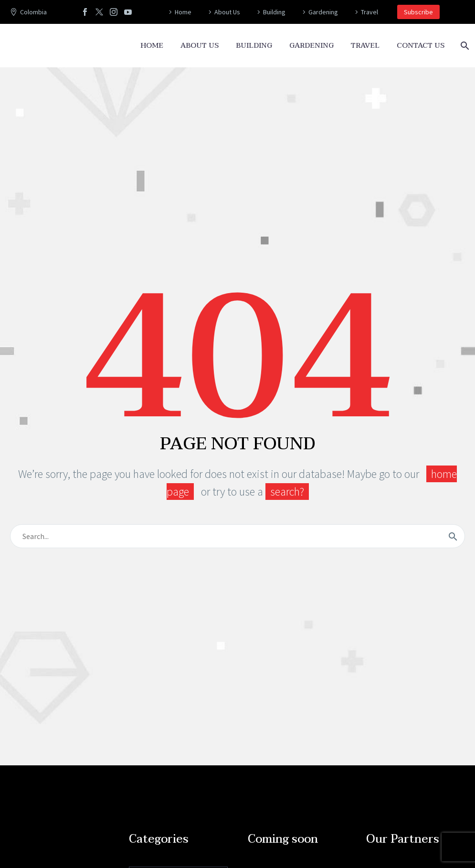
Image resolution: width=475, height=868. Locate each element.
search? (287, 492)
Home (183, 12)
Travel (369, 12)
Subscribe (418, 12)
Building (274, 12)
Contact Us (421, 46)
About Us (227, 12)
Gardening (323, 12)
